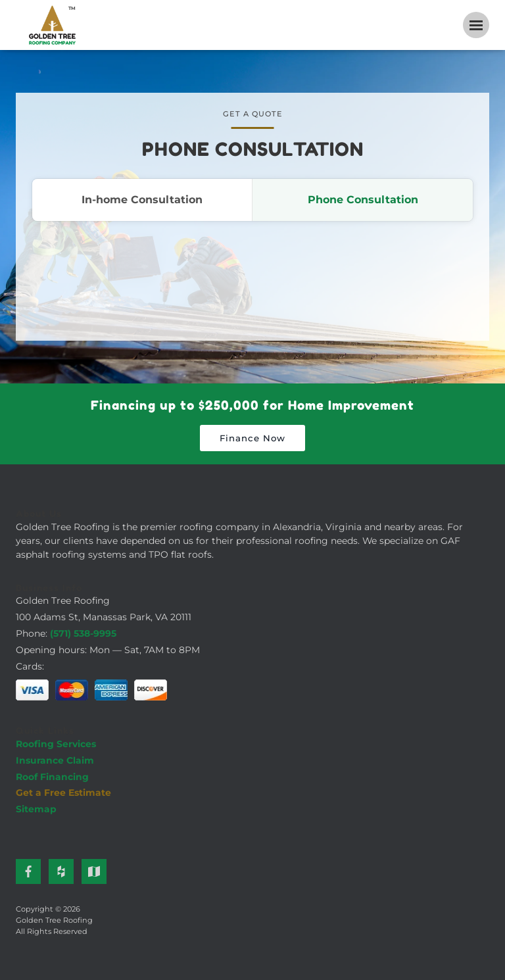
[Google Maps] (94, 871)
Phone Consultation (363, 200)
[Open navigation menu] (476, 25)
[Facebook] (28, 871)
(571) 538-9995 (83, 633)
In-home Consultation (142, 200)
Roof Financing (52, 777)
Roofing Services (56, 744)
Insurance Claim (55, 760)
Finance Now (252, 438)
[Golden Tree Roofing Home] (52, 25)
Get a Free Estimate (63, 793)
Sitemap (36, 809)
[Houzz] (61, 871)
